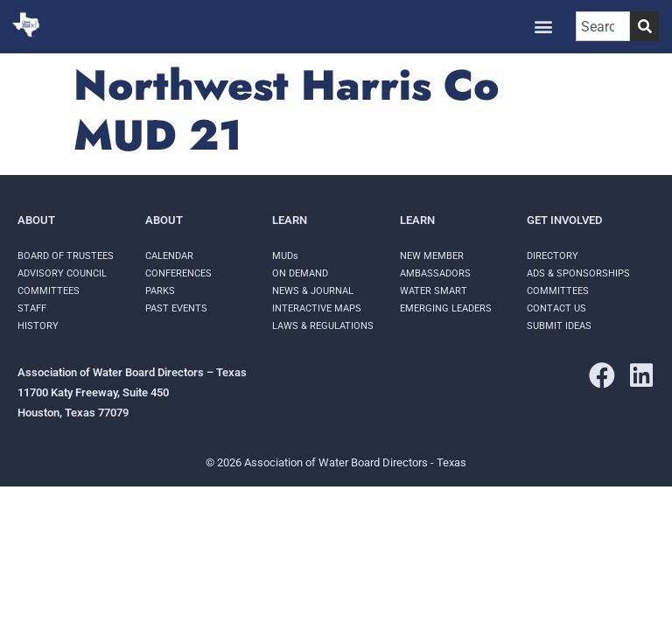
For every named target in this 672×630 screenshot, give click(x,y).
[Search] (644, 26)
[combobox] (603, 26)
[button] (544, 27)
